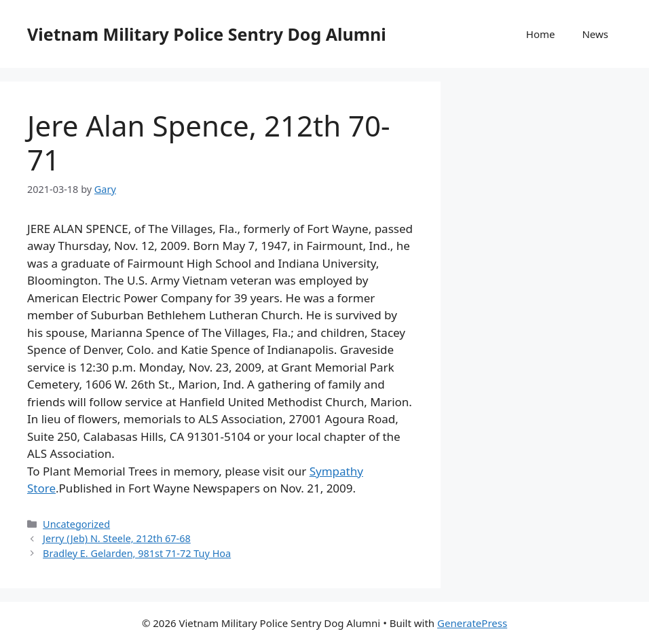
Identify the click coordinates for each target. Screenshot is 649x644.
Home (541, 34)
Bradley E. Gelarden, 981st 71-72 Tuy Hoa (137, 553)
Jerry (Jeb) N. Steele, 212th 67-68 (117, 538)
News (595, 34)
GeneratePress (472, 623)
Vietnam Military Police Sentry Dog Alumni (207, 34)
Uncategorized (76, 524)
